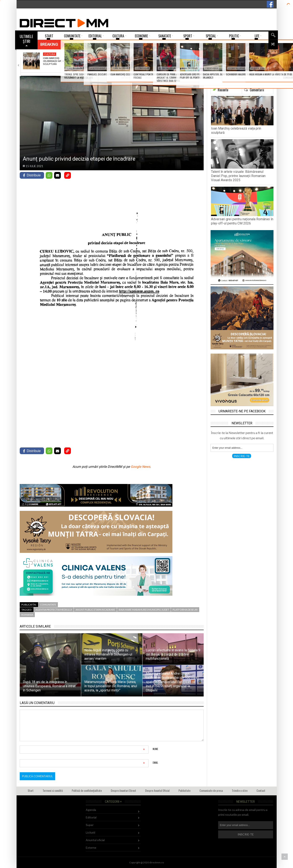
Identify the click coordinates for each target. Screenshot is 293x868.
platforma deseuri (185, 610)
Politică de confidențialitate (87, 790)
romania (27, 615)
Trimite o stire (240, 790)
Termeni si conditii (53, 790)
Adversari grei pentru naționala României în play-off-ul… (156, 63)
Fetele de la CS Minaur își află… (253, 60)
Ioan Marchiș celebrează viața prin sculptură (57, 61)
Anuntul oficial (95, 840)
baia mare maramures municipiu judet (144, 610)
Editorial (91, 817)
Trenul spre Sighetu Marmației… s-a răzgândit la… (206, 61)
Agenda (91, 810)
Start (31, 790)
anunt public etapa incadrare (95, 610)
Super (98, 54)
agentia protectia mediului (54, 610)
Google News (140, 467)
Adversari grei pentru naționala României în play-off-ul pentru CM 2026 (242, 221)
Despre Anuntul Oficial (157, 790)
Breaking (49, 44)
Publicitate (184, 790)
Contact (261, 790)
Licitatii (91, 832)
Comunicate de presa (211, 790)
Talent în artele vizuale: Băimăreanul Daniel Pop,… (106, 61)
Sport (148, 54)
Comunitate (48, 605)
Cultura (50, 54)
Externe (91, 848)
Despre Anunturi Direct (123, 790)
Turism (198, 54)
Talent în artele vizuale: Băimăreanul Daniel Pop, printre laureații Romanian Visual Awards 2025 (238, 176)
